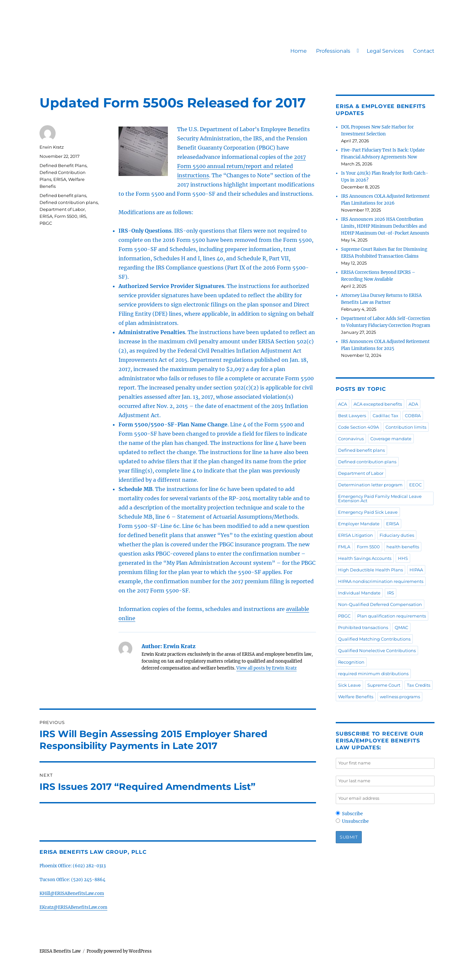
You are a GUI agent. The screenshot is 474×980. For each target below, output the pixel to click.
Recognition (351, 662)
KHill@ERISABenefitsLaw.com (72, 894)
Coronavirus (351, 439)
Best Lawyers (352, 416)
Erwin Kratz (52, 147)
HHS (403, 558)
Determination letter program (370, 485)
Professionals (333, 51)
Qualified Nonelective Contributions (377, 650)
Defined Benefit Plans (63, 165)
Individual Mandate (359, 593)
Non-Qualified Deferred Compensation (380, 604)
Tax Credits (419, 685)
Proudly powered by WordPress (119, 951)
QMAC (401, 627)
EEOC (415, 485)
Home (299, 51)
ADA (413, 404)
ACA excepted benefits (378, 404)
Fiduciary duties (397, 535)
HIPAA (416, 570)
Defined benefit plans (63, 195)
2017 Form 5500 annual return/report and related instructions (241, 166)
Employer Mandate (359, 524)
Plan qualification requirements (392, 616)
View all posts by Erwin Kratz (266, 668)
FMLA (344, 547)
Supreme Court (384, 685)
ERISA (60, 179)
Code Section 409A (358, 427)
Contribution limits (406, 427)
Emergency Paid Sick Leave (368, 512)
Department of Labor (62, 209)
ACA (342, 404)
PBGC (46, 223)
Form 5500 (66, 216)
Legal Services (385, 51)
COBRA (413, 416)
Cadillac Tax (385, 416)
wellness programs (400, 697)
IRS (83, 216)
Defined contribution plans (69, 202)
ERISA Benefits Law (60, 951)
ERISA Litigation (355, 535)
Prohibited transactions (363, 627)
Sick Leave (349, 685)
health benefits (403, 547)
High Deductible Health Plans (370, 570)
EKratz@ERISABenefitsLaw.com (73, 907)
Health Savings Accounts (365, 558)
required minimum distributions (373, 674)
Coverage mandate (391, 439)
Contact (424, 51)
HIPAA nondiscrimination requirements (381, 581)
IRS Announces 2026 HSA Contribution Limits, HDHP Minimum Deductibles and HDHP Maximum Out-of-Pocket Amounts (385, 226)
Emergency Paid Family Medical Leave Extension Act (380, 498)
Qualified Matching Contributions (374, 639)
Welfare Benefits (356, 697)
